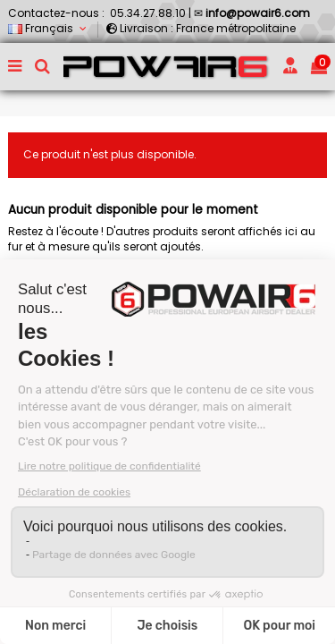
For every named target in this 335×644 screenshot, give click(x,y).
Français (49, 28)
